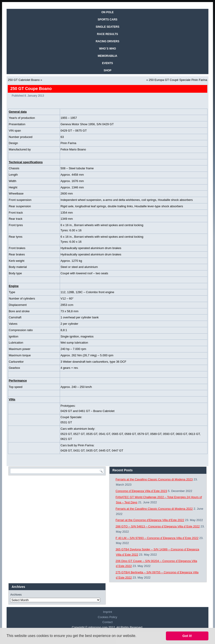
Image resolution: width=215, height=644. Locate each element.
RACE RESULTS (107, 34)
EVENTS (107, 63)
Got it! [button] (187, 636)
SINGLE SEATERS (107, 27)
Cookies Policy (107, 617)
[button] (138, 636)
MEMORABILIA (107, 56)
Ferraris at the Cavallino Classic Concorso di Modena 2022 (154, 509)
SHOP (107, 70)
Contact (108, 622)
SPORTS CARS (108, 20)
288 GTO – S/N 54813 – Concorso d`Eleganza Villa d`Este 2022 (157, 526)
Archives (16, 595)
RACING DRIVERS (107, 41)
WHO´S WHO (107, 49)
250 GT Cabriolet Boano (24, 80)
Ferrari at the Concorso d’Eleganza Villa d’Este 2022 (150, 520)
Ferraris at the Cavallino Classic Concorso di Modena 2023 (154, 479)
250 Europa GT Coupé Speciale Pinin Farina (178, 80)
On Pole (107, 12)
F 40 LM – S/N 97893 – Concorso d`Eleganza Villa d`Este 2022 (157, 538)
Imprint (107, 612)
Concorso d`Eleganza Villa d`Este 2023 (141, 491)
